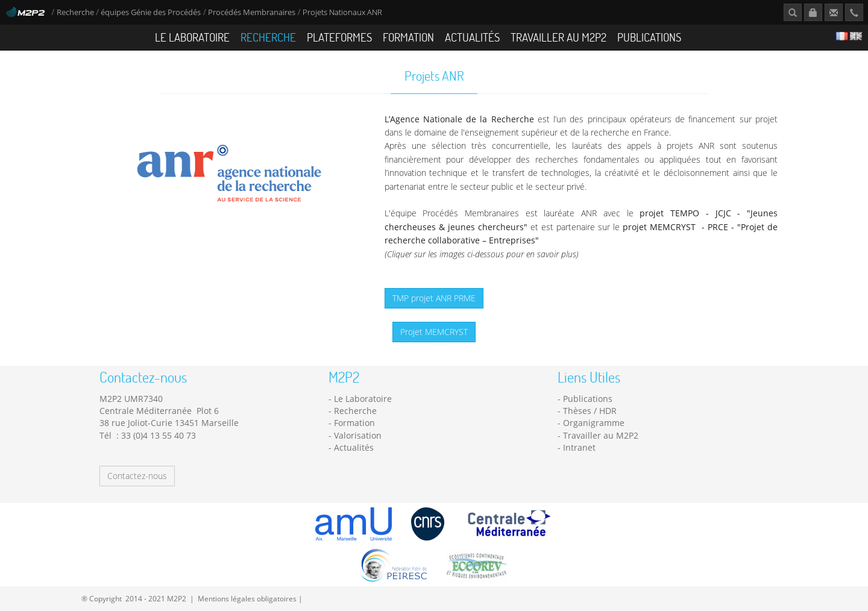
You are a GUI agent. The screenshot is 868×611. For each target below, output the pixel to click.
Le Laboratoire (192, 37)
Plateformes (339, 37)
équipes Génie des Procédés (151, 12)
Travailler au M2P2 (558, 37)
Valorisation (358, 435)
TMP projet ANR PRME (434, 298)
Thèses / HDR (590, 411)
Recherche (75, 12)
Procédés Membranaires (252, 12)
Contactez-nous (137, 476)
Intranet (579, 447)
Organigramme (594, 423)
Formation (408, 37)
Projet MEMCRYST (434, 332)
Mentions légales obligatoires (247, 598)
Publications (649, 37)
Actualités (472, 37)
